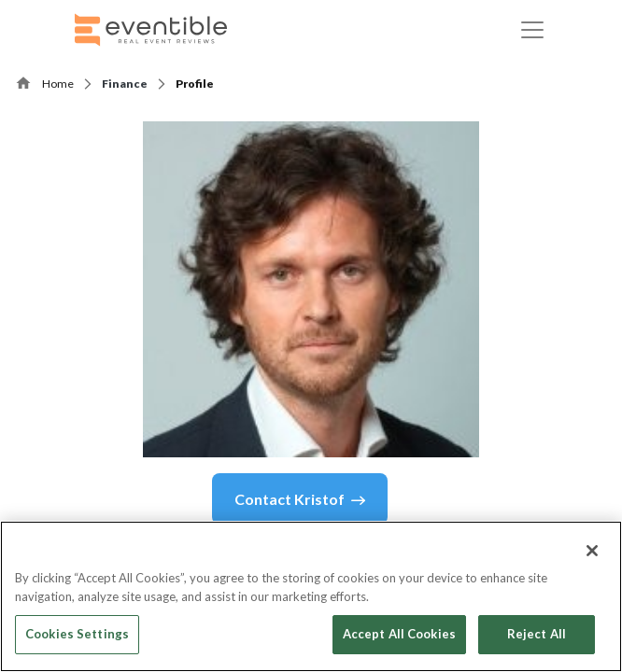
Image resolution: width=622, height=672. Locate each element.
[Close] (592, 551)
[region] (311, 596)
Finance (125, 84)
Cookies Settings (77, 634)
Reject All (537, 634)
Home (58, 84)
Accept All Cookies (399, 634)
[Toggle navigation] (532, 30)
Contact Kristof (300, 499)
